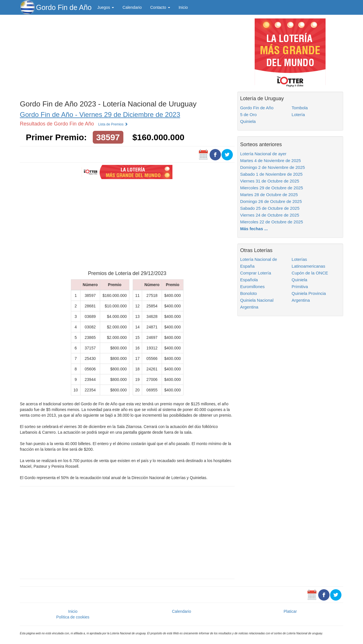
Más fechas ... (254, 229)
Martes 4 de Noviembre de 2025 (271, 161)
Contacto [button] (160, 7)
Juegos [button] (106, 7)
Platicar (290, 611)
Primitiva (300, 287)
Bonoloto (249, 293)
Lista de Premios (113, 124)
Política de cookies (73, 617)
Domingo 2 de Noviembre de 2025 (273, 167)
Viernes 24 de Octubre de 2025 (270, 215)
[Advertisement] (127, 56)
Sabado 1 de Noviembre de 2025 (271, 174)
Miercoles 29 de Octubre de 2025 (272, 188)
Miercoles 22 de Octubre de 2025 (272, 222)
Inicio (183, 7)
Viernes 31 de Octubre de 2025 (270, 181)
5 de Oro (248, 115)
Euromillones (253, 287)
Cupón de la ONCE (310, 273)
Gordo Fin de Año (64, 7)
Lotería (298, 115)
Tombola (300, 108)
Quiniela (248, 121)
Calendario (132, 7)
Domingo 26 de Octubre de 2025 (271, 201)
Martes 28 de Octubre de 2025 (269, 195)
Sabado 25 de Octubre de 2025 (270, 208)
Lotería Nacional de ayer (263, 154)
